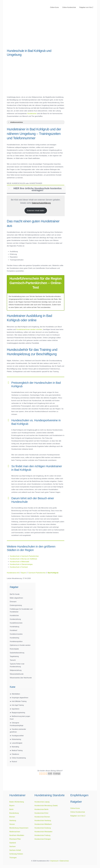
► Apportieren (15, 709)
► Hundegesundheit (17, 736)
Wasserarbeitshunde (17, 674)
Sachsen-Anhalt (15, 850)
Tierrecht (13, 660)
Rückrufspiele (14, 649)
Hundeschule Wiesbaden (43, 832)
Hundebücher (14, 615)
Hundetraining (14, 638)
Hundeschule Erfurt (41, 813)
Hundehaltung (14, 627)
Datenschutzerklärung (41, 203)
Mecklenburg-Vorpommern (19, 828)
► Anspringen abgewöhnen (19, 698)
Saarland (13, 843)
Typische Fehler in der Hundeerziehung (17, 665)
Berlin (11, 809)
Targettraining (14, 656)
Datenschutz (64, 861)
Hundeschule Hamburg (43, 820)
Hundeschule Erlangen (43, 839)
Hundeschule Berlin (41, 809)
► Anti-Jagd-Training (17, 705)
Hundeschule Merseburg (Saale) (46, 805)
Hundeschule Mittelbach (43, 824)
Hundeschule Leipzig (42, 802)
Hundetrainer (32, 113)
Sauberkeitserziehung (17, 653)
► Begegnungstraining (17, 713)
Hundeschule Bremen (42, 817)
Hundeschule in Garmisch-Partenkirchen (24, 556)
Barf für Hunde (15, 594)
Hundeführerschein (16, 623)
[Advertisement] (36, 32)
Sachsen (13, 846)
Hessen (12, 824)
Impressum (54, 861)
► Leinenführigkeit (16, 743)
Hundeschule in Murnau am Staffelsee (23, 559)
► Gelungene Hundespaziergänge (17, 724)
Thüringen (13, 858)
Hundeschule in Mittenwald (19, 562)
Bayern (12, 805)
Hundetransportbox (16, 641)
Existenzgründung (16, 605)
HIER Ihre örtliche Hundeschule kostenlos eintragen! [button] (35, 189)
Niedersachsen (15, 832)
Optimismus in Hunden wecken (20, 645)
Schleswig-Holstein (16, 854)
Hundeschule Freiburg (42, 835)
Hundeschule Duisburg (43, 828)
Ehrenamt (13, 602)
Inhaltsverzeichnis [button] (15, 122)
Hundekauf (13, 630)
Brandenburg (14, 813)
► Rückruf (13, 762)
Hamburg (13, 820)
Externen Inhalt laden (36, 211)
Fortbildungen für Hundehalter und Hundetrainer (21, 610)
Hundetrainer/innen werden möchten (29, 329)
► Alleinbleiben (15, 694)
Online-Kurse (54, 7)
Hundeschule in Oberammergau (21, 564)
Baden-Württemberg (17, 802)
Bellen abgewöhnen (16, 598)
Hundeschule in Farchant (19, 567)
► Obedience (14, 754)
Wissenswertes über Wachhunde (21, 678)
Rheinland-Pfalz (15, 839)
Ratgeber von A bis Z (86, 7)
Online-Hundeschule (69, 7)
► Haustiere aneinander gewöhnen (18, 730)
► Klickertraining (15, 739)
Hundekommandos (16, 634)
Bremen (12, 817)
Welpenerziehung (16, 670)
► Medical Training (16, 750)
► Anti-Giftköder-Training (18, 701)
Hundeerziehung (15, 619)
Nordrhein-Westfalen (17, 835)
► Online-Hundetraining (18, 758)
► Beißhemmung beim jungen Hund (20, 718)
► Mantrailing (14, 747)
